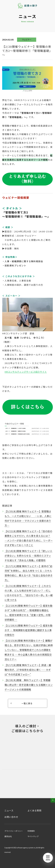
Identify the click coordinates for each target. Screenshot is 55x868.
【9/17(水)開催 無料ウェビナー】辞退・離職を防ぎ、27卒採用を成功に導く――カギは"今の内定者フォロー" (28, 670)
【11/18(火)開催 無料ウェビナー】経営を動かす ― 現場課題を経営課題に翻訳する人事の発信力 (29, 630)
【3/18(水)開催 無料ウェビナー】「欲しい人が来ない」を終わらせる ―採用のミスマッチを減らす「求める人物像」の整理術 (28, 556)
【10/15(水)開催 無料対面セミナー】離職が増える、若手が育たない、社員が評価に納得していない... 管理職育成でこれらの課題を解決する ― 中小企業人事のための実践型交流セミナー (29, 650)
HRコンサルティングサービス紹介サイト (26, 372)
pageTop (53, 800)
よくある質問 (34, 810)
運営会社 (8, 836)
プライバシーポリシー (14, 831)
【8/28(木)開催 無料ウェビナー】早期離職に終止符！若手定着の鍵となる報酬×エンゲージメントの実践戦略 (29, 685)
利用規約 (31, 831)
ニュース (9, 810)
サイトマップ (33, 836)
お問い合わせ (11, 817)
